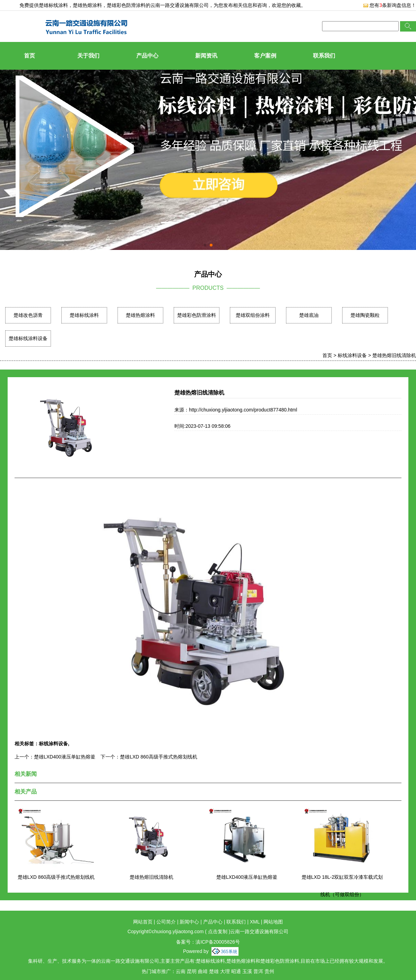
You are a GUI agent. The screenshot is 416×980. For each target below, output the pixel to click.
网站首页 (143, 922)
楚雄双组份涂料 (253, 315)
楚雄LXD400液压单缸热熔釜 (65, 757)
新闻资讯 (206, 56)
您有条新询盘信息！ (389, 5)
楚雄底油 (309, 315)
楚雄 (214, 971)
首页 (29, 56)
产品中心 (147, 56)
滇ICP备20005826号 (218, 942)
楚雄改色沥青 (28, 315)
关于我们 (88, 56)
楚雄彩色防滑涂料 (197, 315)
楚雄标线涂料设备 (28, 338)
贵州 (269, 971)
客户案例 (265, 56)
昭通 (236, 971)
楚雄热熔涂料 (140, 315)
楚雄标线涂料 (53, 5)
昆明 (192, 971)
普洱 (258, 971)
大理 (225, 971)
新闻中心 (189, 922)
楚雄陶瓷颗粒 (365, 315)
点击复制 (218, 931)
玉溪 (247, 971)
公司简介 (166, 922)
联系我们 (324, 56)
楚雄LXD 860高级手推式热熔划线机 (158, 757)
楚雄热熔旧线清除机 (394, 355)
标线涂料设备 (352, 355)
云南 (181, 971)
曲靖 (203, 971)
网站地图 (273, 922)
